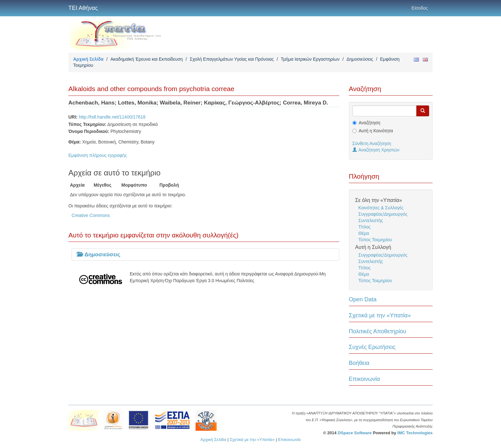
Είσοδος (420, 8)
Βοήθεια (359, 363)
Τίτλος (365, 227)
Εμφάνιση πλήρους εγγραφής (98, 155)
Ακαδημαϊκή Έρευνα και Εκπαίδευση (146, 59)
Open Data (363, 299)
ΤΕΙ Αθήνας (83, 8)
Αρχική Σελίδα (88, 59)
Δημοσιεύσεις (360, 59)
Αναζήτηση (370, 123)
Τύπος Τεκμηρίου (375, 240)
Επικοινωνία (365, 379)
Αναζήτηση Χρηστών (376, 150)
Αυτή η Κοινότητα (376, 131)
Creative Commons (91, 215)
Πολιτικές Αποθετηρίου (378, 331)
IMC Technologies (415, 433)
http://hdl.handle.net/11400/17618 (112, 117)
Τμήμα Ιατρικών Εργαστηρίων (310, 59)
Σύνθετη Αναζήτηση (372, 143)
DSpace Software (355, 433)
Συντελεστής (371, 220)
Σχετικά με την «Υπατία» (380, 315)
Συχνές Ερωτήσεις (372, 347)
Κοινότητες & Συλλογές (381, 208)
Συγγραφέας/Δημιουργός (383, 214)
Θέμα (364, 233)
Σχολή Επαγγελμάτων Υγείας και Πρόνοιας (232, 59)
